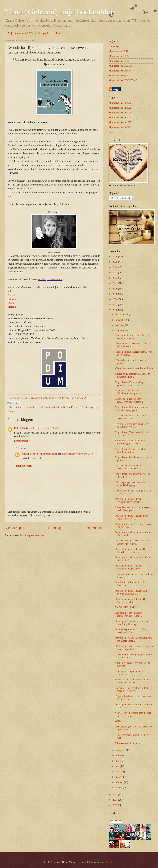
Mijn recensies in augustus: (128, 743)
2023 (115, 273)
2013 (115, 805)
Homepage (56, 528)
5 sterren (20, 407)
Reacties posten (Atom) (32, 535)
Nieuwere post (15, 528)
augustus (120, 750)
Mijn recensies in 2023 (120, 118)
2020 (115, 289)
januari (119, 788)
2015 (115, 794)
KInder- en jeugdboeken (50, 407)
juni (118, 761)
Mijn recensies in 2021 (120, 127)
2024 (115, 267)
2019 (115, 294)
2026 (115, 257)
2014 (115, 800)
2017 (115, 305)
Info (58, 33)
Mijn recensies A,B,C (119, 51)
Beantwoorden (21, 441)
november (121, 320)
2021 (115, 283)
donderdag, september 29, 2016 (44, 428)
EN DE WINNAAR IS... (127, 607)
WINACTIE (121, 721)
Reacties (22, 448)
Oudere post (95, 528)
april (118, 772)
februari (120, 782)
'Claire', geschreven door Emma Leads (134, 368)
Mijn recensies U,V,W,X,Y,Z (123, 80)
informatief (31, 407)
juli (118, 755)
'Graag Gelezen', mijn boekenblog (60, 12)
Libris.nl (12, 307)
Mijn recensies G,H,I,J (120, 61)
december (121, 315)
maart (119, 777)
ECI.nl (11, 303)
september (121, 331)
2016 (115, 310)
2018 (115, 299)
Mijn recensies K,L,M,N (121, 66)
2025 (115, 262)
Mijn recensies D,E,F (119, 56)
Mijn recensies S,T (118, 76)
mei (118, 766)
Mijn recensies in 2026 (120, 103)
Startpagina (44, 33)
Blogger (109, 862)
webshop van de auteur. (50, 279)
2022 (115, 278)
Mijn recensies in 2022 (120, 122)
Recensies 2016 (79, 407)
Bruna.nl (12, 299)
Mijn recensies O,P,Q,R (120, 71)
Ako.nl (11, 295)
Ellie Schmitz (21, 428)
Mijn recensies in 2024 (120, 113)
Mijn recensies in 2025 (20, 33)
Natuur (66, 407)
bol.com (12, 291)
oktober (120, 325)
